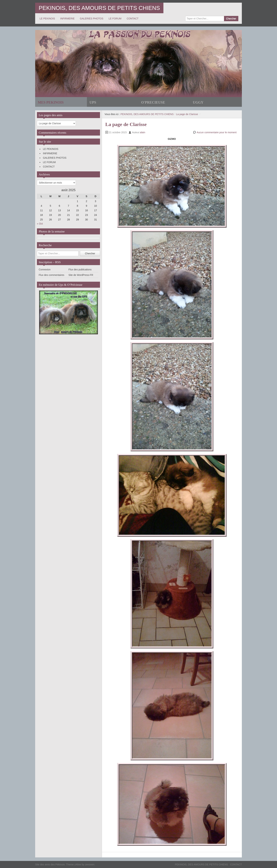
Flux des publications (80, 270)
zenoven (90, 864)
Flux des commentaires (51, 275)
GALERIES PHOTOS (92, 19)
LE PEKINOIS (47, 19)
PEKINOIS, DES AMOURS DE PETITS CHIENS (99, 8)
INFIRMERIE (67, 19)
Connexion (45, 270)
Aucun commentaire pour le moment (217, 132)
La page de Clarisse (187, 114)
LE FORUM (115, 19)
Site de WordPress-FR (81, 275)
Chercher (231, 19)
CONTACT (133, 19)
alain (143, 132)
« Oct (40, 224)
